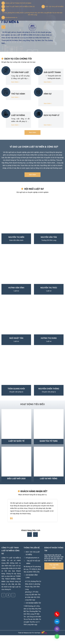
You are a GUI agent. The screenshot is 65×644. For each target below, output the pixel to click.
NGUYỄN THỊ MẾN (16, 237)
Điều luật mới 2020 (16, 479)
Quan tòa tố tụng (49, 441)
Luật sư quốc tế (16, 441)
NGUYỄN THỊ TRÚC (49, 288)
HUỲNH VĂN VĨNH (16, 288)
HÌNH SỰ (48, 94)
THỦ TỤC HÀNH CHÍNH (18, 94)
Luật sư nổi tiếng (49, 479)
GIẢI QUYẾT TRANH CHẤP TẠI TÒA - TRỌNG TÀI (52, 72)
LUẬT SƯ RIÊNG (18, 115)
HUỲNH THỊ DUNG (49, 338)
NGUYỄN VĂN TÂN (49, 237)
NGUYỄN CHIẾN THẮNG (49, 389)
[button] (35, 543)
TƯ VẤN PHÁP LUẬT (20, 72)
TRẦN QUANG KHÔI (16, 389)
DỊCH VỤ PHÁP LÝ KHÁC (52, 115)
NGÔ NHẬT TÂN (16, 338)
